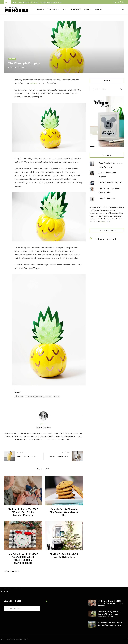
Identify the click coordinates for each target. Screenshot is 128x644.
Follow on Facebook (107, 231)
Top (126, 639)
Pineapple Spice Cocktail (27, 456)
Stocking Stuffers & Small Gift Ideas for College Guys (64, 555)
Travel (39, 9)
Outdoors (52, 9)
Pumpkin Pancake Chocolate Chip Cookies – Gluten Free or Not (64, 512)
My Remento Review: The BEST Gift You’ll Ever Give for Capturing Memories (37, 2)
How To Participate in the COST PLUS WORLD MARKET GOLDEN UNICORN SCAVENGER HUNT (23, 558)
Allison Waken (17, 67)
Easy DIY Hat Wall (107, 198)
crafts (12, 59)
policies (33, 83)
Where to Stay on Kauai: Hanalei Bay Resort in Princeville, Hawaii (110, 624)
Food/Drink (76, 9)
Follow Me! (4, 591)
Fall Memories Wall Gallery (59, 456)
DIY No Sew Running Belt (111, 182)
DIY (63, 9)
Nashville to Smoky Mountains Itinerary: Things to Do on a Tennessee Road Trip (109, 614)
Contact (99, 9)
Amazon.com (105, 222)
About (87, 9)
